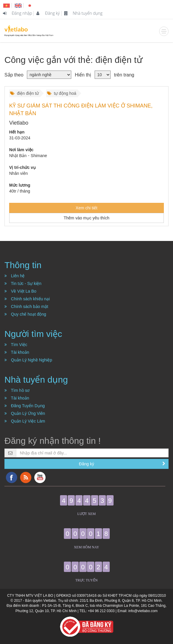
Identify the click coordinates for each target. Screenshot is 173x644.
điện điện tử (24, 93)
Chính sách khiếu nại (27, 299)
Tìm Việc (16, 345)
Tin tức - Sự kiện (23, 283)
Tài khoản (17, 352)
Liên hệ (14, 276)
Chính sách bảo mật (26, 306)
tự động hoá (62, 93)
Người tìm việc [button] (33, 334)
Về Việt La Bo (20, 291)
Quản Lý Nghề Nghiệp (28, 360)
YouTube (40, 477)
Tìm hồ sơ (17, 390)
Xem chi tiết (86, 208)
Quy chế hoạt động (25, 314)
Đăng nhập (17, 13)
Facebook (12, 477)
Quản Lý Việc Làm (25, 421)
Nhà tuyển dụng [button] (36, 380)
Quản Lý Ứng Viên (25, 413)
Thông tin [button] (23, 265)
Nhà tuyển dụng (83, 13)
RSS (26, 477)
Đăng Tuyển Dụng (25, 406)
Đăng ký (48, 13)
